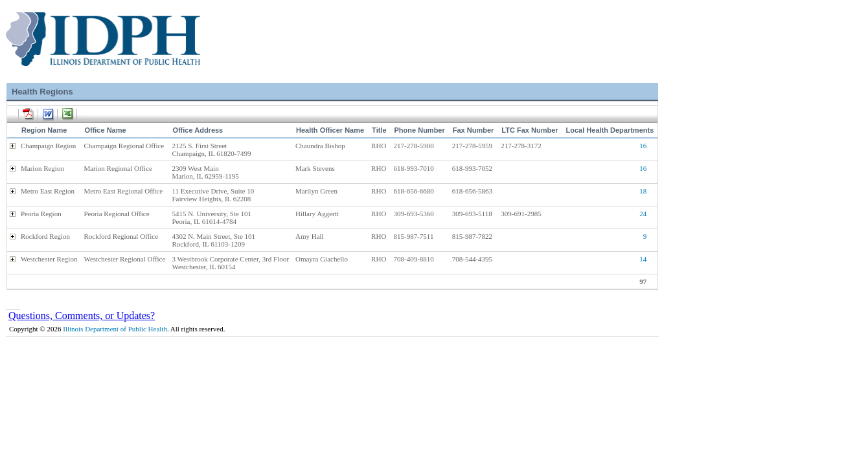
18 (643, 191)
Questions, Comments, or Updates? (82, 316)
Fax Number (474, 130)
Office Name (105, 130)
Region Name (44, 130)
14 (643, 259)
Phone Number (420, 130)
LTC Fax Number (530, 130)
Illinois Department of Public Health (115, 329)
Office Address (198, 130)
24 (643, 214)
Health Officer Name (330, 130)
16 (643, 146)
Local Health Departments (610, 130)
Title (379, 130)
